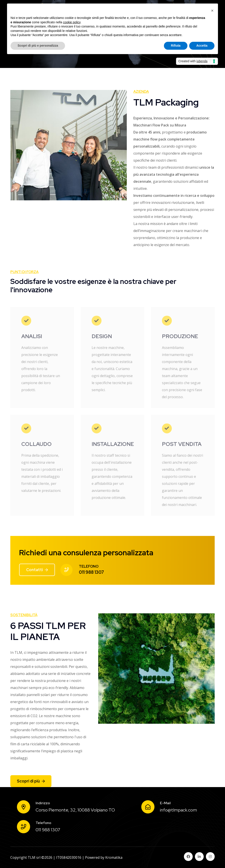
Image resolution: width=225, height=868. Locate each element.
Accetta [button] (202, 46)
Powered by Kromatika (104, 857)
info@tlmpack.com (178, 810)
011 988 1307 (91, 572)
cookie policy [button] (72, 22)
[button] (212, 11)
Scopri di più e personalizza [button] (38, 46)
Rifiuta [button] (176, 46)
